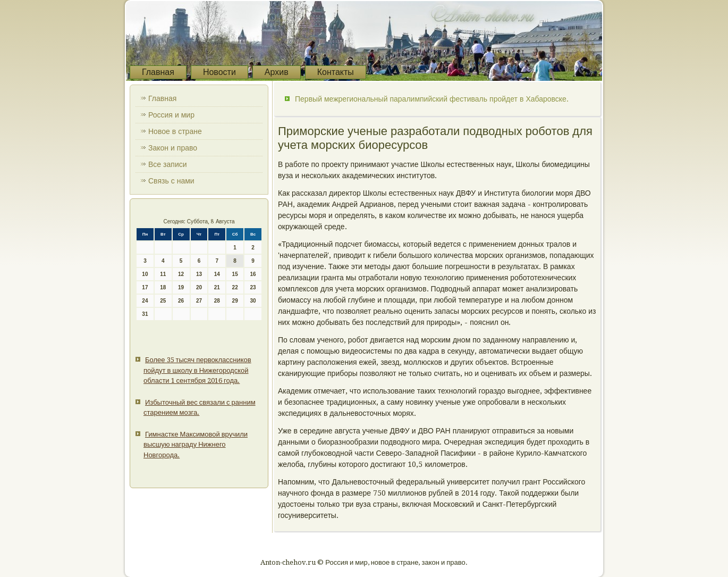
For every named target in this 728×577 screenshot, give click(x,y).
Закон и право (173, 148)
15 (235, 274)
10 (145, 274)
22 (235, 287)
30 (253, 301)
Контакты (336, 72)
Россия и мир (171, 115)
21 (217, 287)
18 (163, 287)
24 (145, 301)
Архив (277, 72)
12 (181, 274)
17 (145, 287)
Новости (219, 72)
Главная (158, 72)
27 (199, 301)
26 (181, 301)
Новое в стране (175, 131)
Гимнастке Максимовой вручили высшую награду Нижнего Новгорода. (196, 445)
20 (199, 287)
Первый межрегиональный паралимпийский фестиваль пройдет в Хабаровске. (432, 99)
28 (217, 301)
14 (217, 274)
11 (163, 274)
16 (253, 274)
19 (181, 287)
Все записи (168, 164)
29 (235, 301)
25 (163, 301)
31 (145, 314)
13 (199, 274)
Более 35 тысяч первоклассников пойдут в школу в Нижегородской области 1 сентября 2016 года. (197, 370)
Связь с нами (171, 181)
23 (253, 287)
